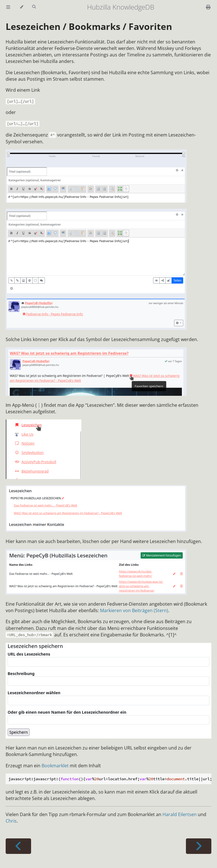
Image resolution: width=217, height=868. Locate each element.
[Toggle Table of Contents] (8, 7)
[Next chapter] (199, 846)
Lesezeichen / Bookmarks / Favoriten (89, 26)
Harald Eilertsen (180, 814)
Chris (11, 821)
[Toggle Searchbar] (34, 7)
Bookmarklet (55, 766)
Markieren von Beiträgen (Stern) (134, 610)
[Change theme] (21, 7)
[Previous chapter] (18, 846)
